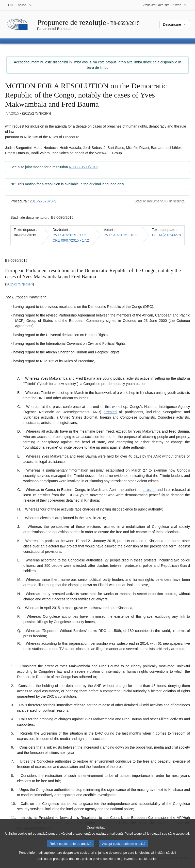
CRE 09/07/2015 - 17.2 (71, 240)
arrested (110, 412)
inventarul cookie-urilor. (141, 863)
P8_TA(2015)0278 (166, 235)
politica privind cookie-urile (101, 863)
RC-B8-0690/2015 (83, 167)
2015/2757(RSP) (43, 201)
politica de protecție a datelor (58, 863)
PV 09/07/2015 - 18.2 (120, 235)
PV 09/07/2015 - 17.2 (69, 235)
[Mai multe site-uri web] (165, 5)
